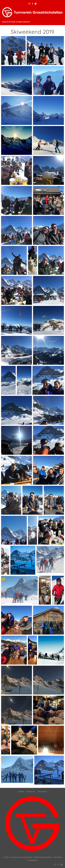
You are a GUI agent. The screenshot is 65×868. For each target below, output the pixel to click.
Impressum (31, 791)
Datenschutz (42, 791)
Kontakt (21, 791)
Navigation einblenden (16, 22)
